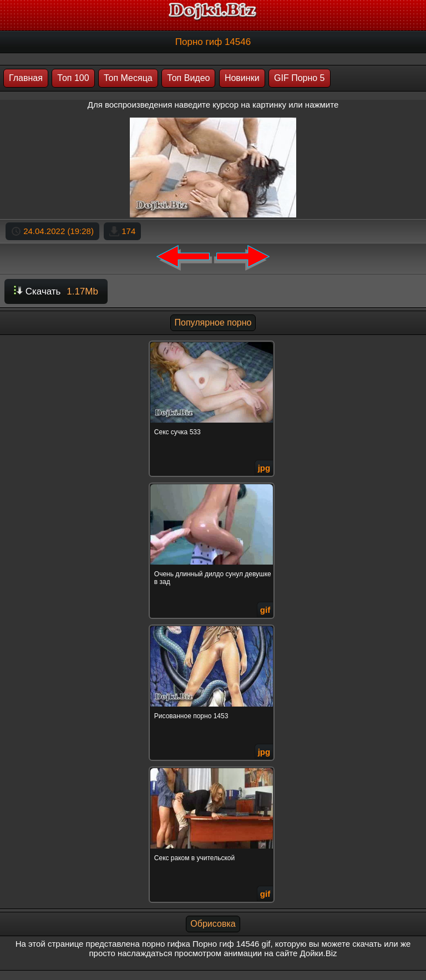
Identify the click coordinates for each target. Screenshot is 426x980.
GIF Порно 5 (299, 78)
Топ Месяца (128, 78)
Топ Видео (188, 78)
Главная (26, 78)
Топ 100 (73, 78)
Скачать (56, 291)
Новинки (242, 78)
